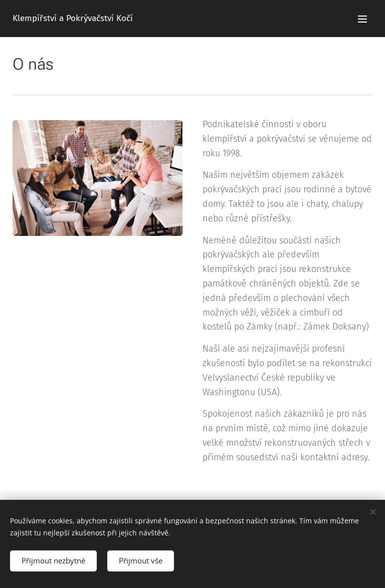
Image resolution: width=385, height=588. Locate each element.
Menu (362, 19)
